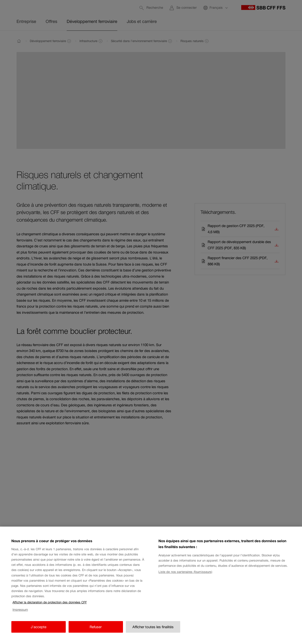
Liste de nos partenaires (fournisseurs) (185, 577)
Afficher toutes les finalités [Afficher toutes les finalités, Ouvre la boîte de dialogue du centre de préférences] (153, 631)
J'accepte (39, 631)
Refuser (96, 631)
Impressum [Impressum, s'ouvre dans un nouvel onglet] (20, 614)
